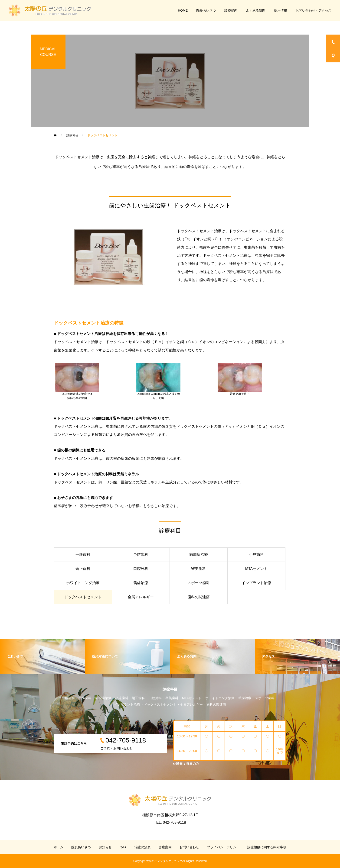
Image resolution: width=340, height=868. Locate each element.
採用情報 (281, 10)
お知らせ (105, 847)
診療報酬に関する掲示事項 (267, 847)
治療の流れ (143, 847)
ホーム (59, 847)
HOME (183, 10)
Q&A (123, 847)
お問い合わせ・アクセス (314, 10)
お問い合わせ (189, 847)
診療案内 (231, 10)
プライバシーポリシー (223, 847)
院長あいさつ (206, 10)
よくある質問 (256, 10)
